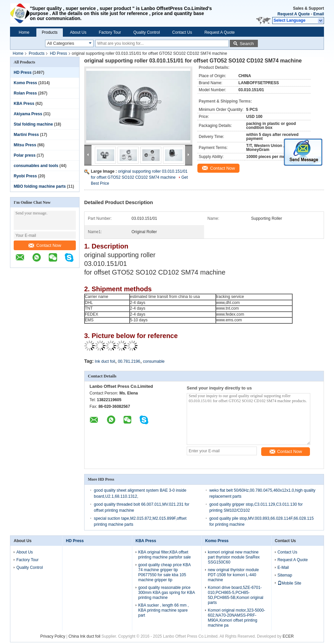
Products (50, 32)
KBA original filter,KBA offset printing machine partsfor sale (164, 555)
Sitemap (285, 575)
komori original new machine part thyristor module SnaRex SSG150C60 (234, 557)
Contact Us (182, 32)
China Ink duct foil (85, 636)
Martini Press (26, 135)
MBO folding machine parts (40, 186)
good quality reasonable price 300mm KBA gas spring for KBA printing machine (166, 593)
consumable (154, 361)
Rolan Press (25, 93)
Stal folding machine (33, 124)
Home (24, 32)
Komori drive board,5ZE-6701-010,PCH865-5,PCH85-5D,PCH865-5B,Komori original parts (235, 595)
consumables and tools (36, 166)
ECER (288, 636)
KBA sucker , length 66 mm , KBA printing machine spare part (163, 610)
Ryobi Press (25, 176)
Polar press (25, 155)
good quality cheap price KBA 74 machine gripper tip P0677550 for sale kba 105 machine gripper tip (164, 572)
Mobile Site (289, 583)
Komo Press (25, 83)
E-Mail (283, 568)
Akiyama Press (28, 114)
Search (247, 44)
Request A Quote (294, 14)
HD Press (58, 53)
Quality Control (146, 32)
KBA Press (24, 104)
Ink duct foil (105, 361)
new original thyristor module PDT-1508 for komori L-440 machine (233, 575)
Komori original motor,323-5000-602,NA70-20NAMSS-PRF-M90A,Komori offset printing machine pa (236, 618)
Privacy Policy (53, 636)
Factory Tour (110, 32)
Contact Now (45, 245)
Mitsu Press (25, 145)
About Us (78, 32)
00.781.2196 (129, 361)
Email (319, 14)
